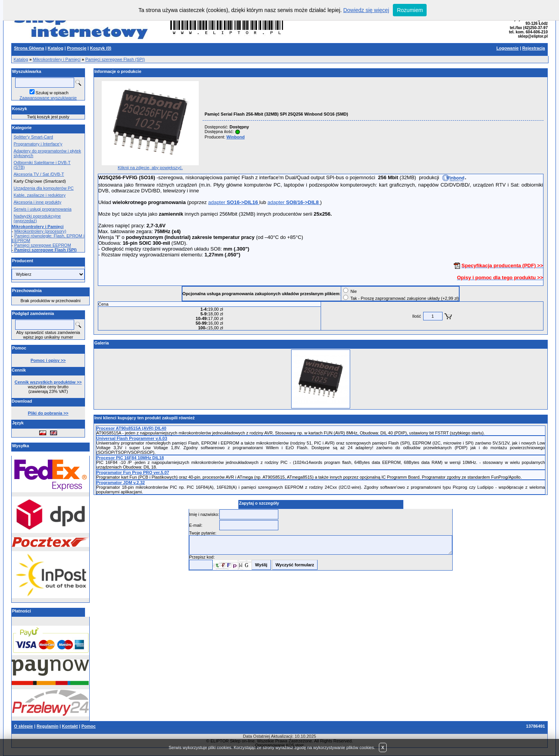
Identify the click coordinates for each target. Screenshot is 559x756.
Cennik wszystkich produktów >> (48, 382)
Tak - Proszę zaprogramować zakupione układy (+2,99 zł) (404, 298)
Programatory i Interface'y (38, 144)
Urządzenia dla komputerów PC (44, 188)
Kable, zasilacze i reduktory (40, 195)
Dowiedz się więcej (366, 10)
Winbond (235, 137)
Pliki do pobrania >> (48, 413)
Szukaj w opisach (52, 93)
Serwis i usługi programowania (43, 209)
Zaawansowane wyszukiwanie (48, 98)
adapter (234, 202)
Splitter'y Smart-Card (33, 137)
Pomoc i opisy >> (48, 360)
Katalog (21, 59)
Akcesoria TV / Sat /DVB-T (39, 174)
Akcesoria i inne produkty (37, 202)
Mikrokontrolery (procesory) (40, 231)
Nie (354, 291)
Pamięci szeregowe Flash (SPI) (115, 59)
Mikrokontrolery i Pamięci (57, 59)
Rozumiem (410, 10)
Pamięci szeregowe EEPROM (43, 245)
